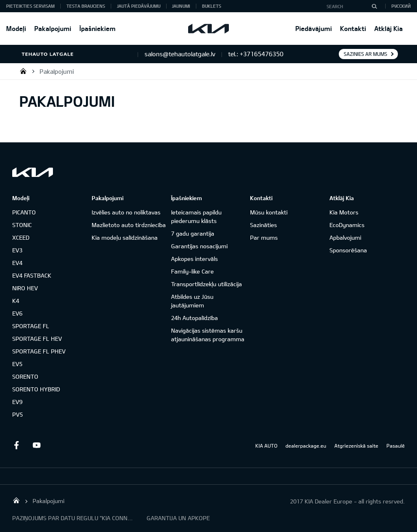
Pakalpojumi (53, 28)
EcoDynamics (347, 225)
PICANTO (24, 212)
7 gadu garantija (193, 233)
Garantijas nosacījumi (199, 246)
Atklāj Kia (388, 28)
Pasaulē (396, 446)
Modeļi (16, 28)
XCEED (21, 237)
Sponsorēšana (348, 250)
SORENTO (25, 376)
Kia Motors (344, 212)
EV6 (17, 313)
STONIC (22, 225)
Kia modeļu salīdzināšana (125, 237)
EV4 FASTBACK (32, 275)
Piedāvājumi (314, 28)
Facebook (16, 445)
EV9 (17, 402)
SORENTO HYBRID (36, 389)
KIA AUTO (266, 446)
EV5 (17, 364)
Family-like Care (192, 271)
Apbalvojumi (345, 237)
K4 (16, 301)
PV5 (18, 414)
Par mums (264, 237)
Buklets (212, 6)
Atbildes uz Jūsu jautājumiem (192, 301)
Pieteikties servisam (30, 6)
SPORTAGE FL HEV (37, 339)
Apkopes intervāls (194, 259)
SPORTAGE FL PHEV (39, 351)
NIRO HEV (25, 288)
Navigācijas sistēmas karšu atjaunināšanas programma (208, 335)
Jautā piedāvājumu (139, 6)
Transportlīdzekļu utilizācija (206, 284)
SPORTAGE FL (31, 326)
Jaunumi (181, 6)
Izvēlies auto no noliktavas (126, 212)
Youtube (37, 445)
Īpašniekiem (98, 28)
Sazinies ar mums (365, 54)
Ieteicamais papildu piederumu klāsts (196, 216)
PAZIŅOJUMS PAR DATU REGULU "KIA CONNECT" (73, 518)
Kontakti (353, 28)
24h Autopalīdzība (194, 318)
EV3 (17, 250)
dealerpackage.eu (306, 446)
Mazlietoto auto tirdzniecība (129, 225)
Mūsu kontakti (269, 212)
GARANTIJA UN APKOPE (178, 518)
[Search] (374, 6)
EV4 (17, 263)
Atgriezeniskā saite (356, 446)
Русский (401, 6)
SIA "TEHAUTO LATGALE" (23, 71)
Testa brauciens (86, 6)
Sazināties (263, 225)
